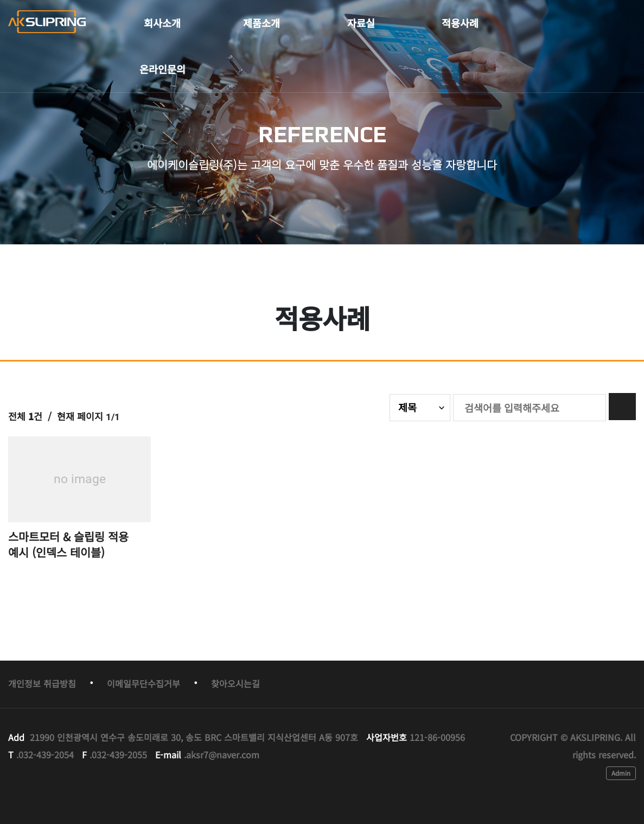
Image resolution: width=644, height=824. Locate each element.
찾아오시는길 (235, 683)
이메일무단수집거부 (144, 683)
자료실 (361, 23)
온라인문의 (162, 69)
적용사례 (460, 23)
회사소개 (162, 23)
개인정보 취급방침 (42, 683)
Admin (621, 773)
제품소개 (262, 23)
